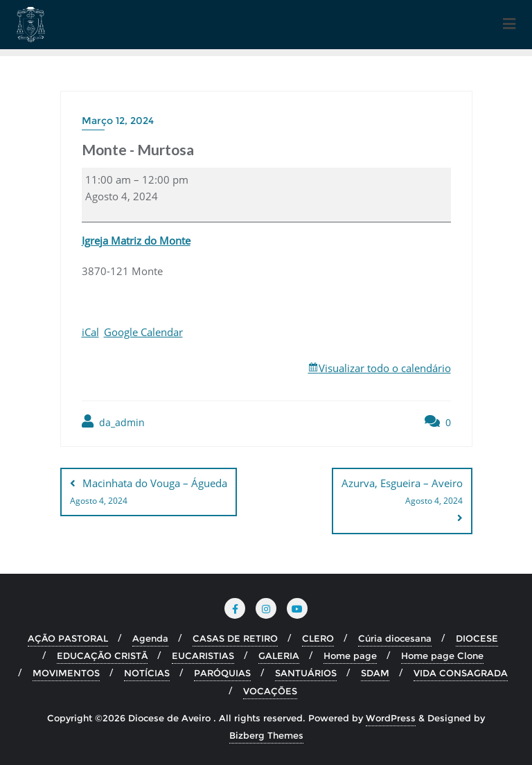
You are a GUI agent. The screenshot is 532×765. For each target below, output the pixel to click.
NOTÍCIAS (147, 673)
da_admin (113, 422)
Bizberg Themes (266, 735)
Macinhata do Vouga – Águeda (149, 493)
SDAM (375, 673)
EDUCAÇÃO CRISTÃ (102, 656)
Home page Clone (442, 656)
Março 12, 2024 (118, 121)
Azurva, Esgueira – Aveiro (402, 493)
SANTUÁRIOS (306, 673)
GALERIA (279, 656)
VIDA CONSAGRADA (461, 673)
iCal (90, 332)
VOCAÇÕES (270, 690)
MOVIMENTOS (66, 673)
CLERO (318, 638)
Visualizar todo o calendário (385, 368)
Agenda (150, 638)
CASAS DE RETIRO (235, 638)
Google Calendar (143, 332)
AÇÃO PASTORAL (68, 638)
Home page (350, 656)
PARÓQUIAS (222, 673)
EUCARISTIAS (203, 656)
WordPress (391, 718)
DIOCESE (477, 638)
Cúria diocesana (395, 638)
